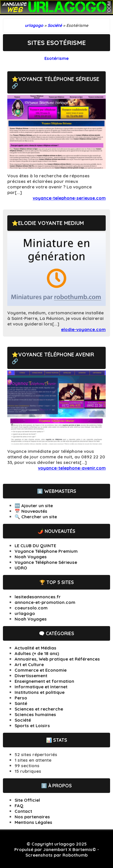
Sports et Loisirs (32, 726)
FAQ (19, 806)
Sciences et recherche (39, 709)
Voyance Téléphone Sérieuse (59, 79)
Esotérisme (56, 58)
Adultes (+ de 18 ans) (37, 653)
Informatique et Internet (41, 687)
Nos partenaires (32, 817)
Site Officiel (27, 800)
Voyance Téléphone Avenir (56, 355)
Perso (21, 698)
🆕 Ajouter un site (34, 506)
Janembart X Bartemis (68, 849)
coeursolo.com (31, 608)
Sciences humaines (35, 714)
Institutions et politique (40, 692)
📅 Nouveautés (31, 511)
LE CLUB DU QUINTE (35, 546)
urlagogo (25, 613)
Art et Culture (29, 665)
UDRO (21, 568)
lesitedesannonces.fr (38, 597)
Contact (23, 811)
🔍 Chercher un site (36, 517)
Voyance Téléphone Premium (46, 551)
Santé (21, 703)
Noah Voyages (31, 557)
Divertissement (31, 676)
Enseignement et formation (44, 681)
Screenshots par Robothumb (56, 855)
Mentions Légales (33, 822)
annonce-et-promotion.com (45, 602)
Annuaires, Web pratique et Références (57, 659)
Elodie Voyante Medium (51, 223)
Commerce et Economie (41, 670)
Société (23, 720)
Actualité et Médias (35, 648)
